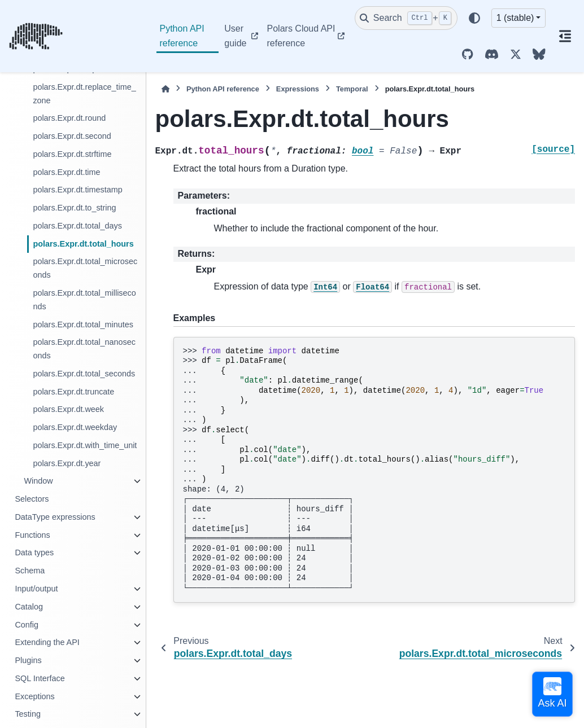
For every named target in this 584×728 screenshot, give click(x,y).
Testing (28, 714)
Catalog (29, 607)
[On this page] (565, 36)
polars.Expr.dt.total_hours (83, 244)
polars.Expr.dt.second (72, 136)
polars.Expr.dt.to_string (74, 208)
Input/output (36, 589)
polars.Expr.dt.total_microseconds (85, 268)
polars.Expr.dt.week (68, 409)
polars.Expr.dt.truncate (73, 392)
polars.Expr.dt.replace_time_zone (84, 94)
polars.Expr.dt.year (67, 463)
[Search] (406, 18)
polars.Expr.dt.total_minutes (83, 324)
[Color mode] (474, 18)
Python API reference (182, 36)
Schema (30, 571)
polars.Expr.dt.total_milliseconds (84, 300)
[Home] (165, 89)
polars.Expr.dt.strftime (72, 154)
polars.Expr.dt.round (69, 118)
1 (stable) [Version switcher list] (515, 18)
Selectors (32, 499)
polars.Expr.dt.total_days (77, 226)
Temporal (352, 89)
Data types (34, 552)
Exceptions (34, 696)
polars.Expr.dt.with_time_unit (85, 445)
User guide (235, 36)
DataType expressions (55, 517)
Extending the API (47, 642)
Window (38, 481)
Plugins (28, 660)
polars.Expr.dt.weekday (75, 427)
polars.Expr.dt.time (66, 172)
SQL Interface (40, 678)
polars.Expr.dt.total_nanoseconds (84, 349)
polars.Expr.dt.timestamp (77, 190)
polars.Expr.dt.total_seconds (84, 374)
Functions (32, 535)
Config (27, 625)
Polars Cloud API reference (301, 36)
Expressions (298, 89)
